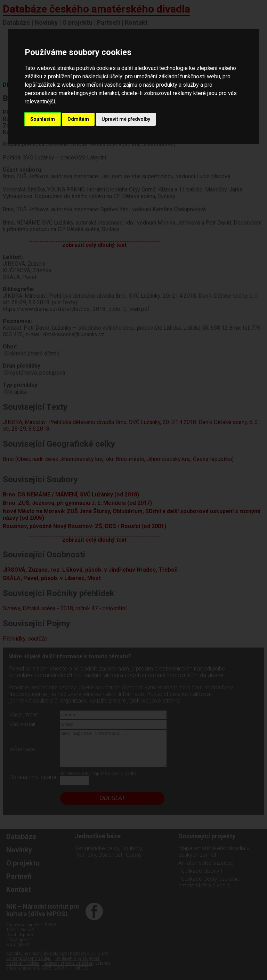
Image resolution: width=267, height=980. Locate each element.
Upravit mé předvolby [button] (126, 119)
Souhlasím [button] (43, 119)
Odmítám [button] (78, 119)
